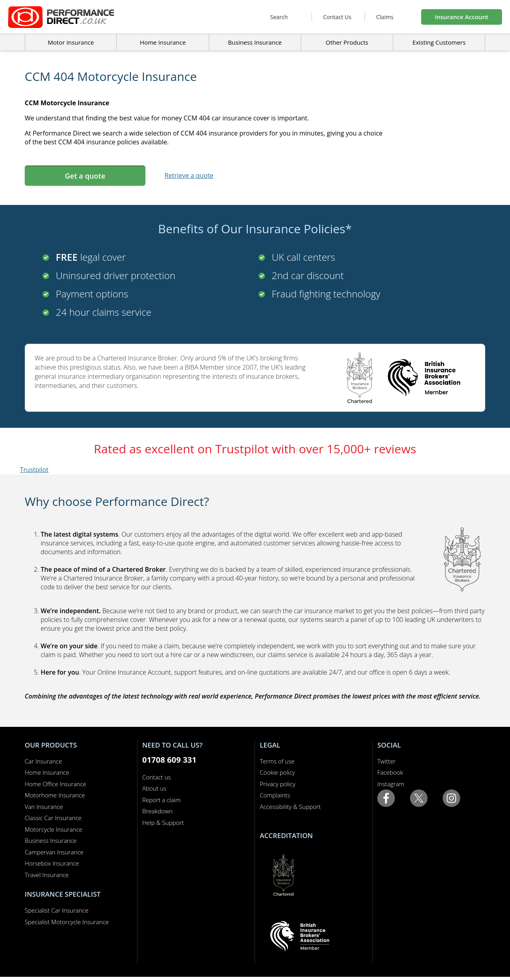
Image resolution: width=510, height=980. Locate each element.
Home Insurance (47, 772)
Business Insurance (255, 42)
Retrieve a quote (189, 175)
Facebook (390, 772)
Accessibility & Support (290, 807)
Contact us (157, 777)
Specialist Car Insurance (57, 910)
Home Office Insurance (56, 784)
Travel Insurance (47, 875)
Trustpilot (34, 470)
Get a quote (85, 176)
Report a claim (162, 800)
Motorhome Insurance (55, 795)
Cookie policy (277, 772)
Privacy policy (278, 784)
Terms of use (277, 761)
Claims (385, 17)
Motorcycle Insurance (54, 829)
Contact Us (337, 17)
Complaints (275, 795)
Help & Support (163, 823)
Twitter (386, 761)
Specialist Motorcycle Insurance (67, 922)
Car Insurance (43, 761)
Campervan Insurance (54, 852)
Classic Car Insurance (53, 818)
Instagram (391, 784)
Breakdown (157, 811)
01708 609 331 (169, 760)
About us (154, 788)
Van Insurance (44, 807)
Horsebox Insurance (52, 863)
